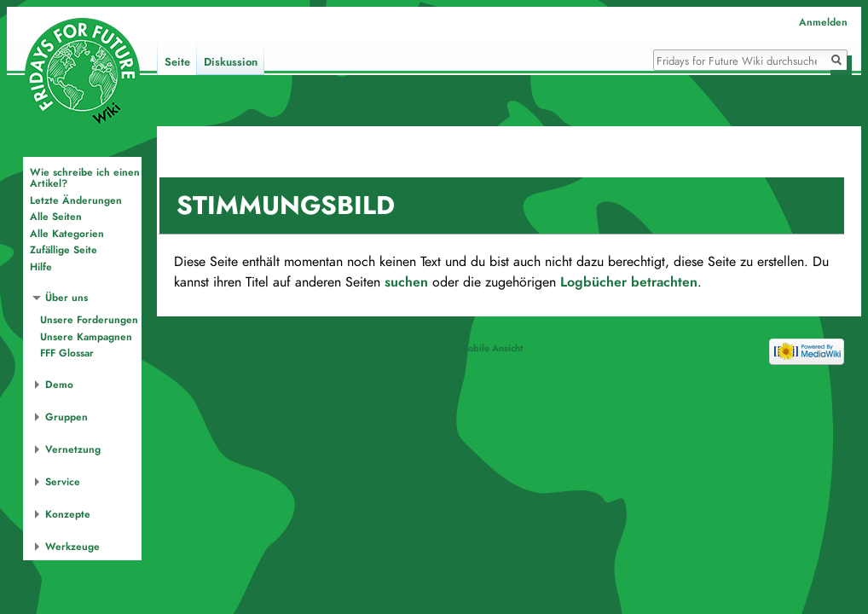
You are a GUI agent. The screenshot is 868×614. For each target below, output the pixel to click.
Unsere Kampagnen (86, 337)
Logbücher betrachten (629, 282)
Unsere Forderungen (89, 320)
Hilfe (41, 267)
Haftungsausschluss (408, 348)
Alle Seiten (56, 217)
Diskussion (231, 62)
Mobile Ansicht (491, 348)
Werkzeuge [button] (72, 547)
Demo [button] (59, 385)
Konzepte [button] (68, 514)
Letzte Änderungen (76, 200)
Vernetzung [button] (73, 449)
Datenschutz (200, 348)
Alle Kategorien (67, 234)
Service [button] (63, 482)
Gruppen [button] (67, 417)
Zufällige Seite (64, 250)
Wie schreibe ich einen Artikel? (85, 178)
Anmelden (823, 22)
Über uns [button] (67, 298)
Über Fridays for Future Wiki (295, 348)
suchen (406, 282)
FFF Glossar (67, 353)
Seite (177, 62)
